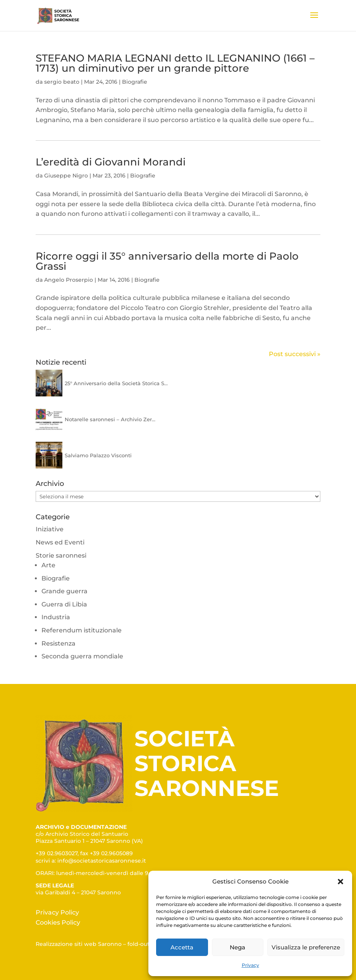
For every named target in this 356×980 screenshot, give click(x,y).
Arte (48, 565)
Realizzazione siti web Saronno (79, 944)
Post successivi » (295, 354)
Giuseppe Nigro (66, 176)
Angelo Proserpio (69, 280)
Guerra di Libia (64, 604)
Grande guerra (64, 591)
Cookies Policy (58, 922)
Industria (56, 617)
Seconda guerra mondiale (82, 656)
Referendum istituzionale (82, 630)
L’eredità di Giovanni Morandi (111, 162)
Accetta (182, 947)
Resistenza (58, 643)
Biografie (135, 82)
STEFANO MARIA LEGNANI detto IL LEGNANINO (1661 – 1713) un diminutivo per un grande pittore (175, 63)
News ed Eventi (60, 542)
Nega (237, 947)
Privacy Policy (57, 912)
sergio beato (62, 82)
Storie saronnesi (61, 555)
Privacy (250, 965)
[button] (341, 882)
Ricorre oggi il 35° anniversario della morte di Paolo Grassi (167, 261)
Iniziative (50, 529)
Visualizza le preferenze (306, 947)
